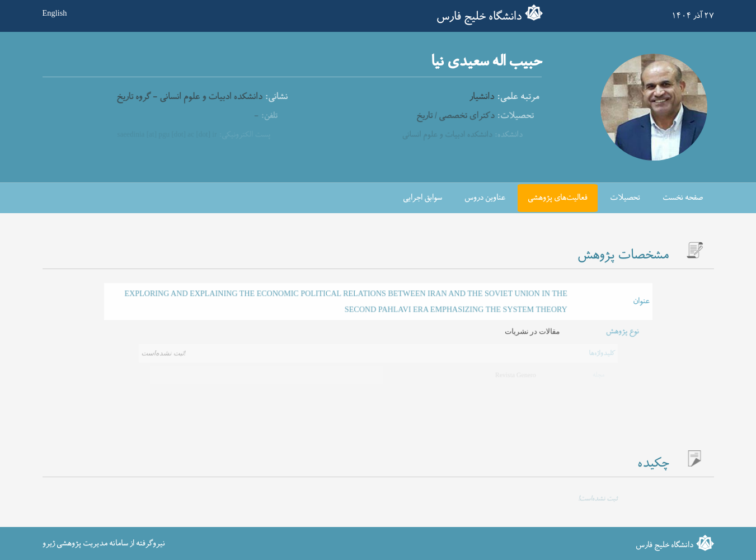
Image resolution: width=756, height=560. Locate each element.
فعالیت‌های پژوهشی (558, 198)
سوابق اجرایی (422, 198)
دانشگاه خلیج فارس (479, 17)
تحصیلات (625, 198)
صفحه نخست (683, 198)
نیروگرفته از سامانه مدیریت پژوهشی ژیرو (104, 543)
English (55, 13)
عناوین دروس (485, 198)
